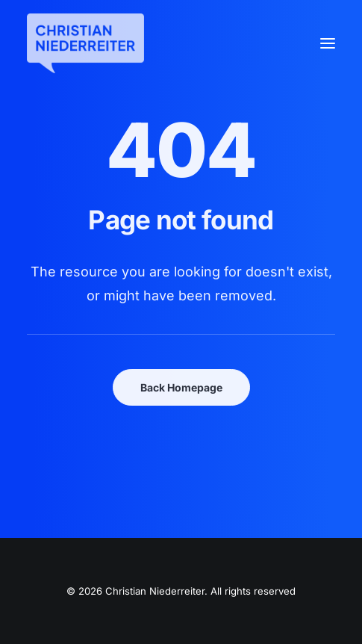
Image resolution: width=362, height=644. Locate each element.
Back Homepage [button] (181, 387)
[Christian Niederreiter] (85, 43)
